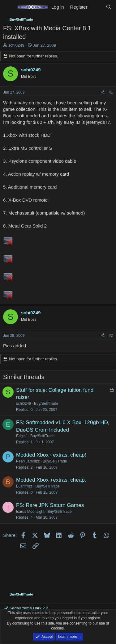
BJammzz (24, 486)
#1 (111, 92)
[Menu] (9, 7)
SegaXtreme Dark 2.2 (26, 608)
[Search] (109, 7)
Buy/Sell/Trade (46, 404)
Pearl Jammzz (28, 461)
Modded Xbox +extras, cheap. (51, 480)
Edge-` (22, 436)
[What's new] (96, 7)
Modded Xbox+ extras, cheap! (51, 455)
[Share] (103, 92)
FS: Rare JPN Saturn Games (50, 505)
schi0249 (16, 45)
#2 (111, 336)
